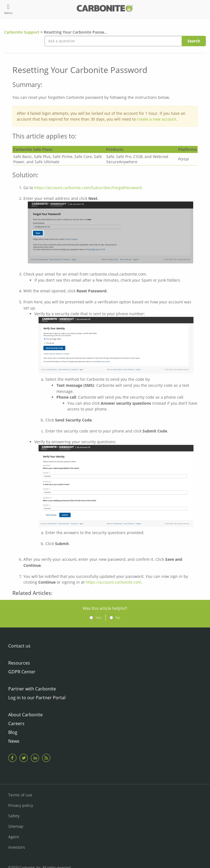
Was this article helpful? (105, 608)
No (118, 617)
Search (194, 41)
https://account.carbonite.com (113, 582)
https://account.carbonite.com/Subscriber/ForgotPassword (88, 188)
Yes (98, 617)
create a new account (156, 119)
